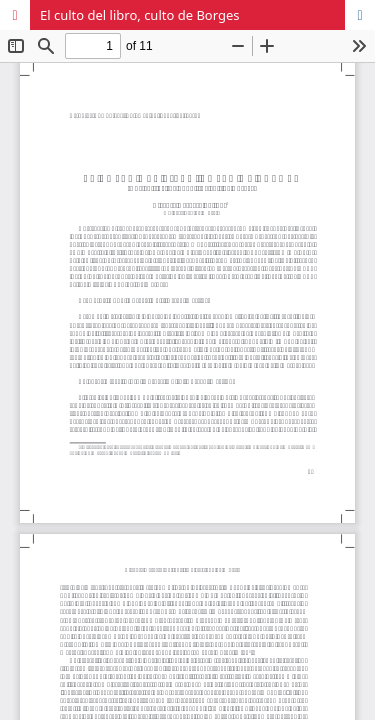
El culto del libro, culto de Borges (140, 15)
